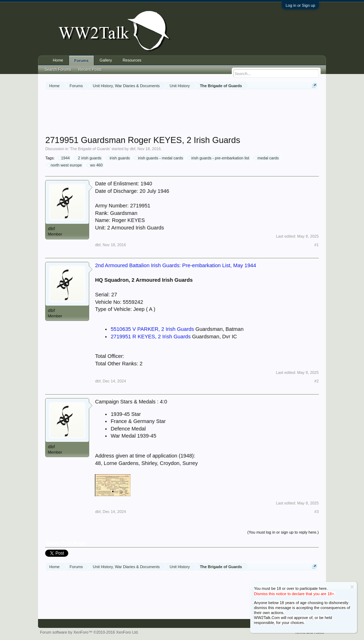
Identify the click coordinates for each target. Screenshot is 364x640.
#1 (316, 245)
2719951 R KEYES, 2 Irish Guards (151, 337)
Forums (81, 60)
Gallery (106, 60)
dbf (132, 149)
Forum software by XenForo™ (89, 632)
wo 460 (95, 165)
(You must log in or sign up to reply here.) (283, 532)
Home (58, 60)
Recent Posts (90, 69)
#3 (316, 512)
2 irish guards (89, 158)
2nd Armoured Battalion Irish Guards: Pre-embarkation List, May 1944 (175, 265)
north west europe (65, 165)
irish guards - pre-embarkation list (219, 158)
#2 (316, 381)
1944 (64, 158)
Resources (132, 60)
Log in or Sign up (300, 5)
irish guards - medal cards (159, 158)
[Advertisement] (182, 113)
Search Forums (58, 69)
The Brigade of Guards (90, 149)
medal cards (267, 158)
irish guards (119, 158)
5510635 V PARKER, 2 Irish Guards (152, 329)
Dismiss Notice (352, 587)
